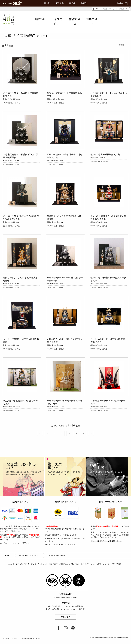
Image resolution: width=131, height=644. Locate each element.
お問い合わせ (74, 568)
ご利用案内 (85, 568)
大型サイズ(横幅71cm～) (56, 559)
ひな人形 (11, 568)
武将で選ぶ (92, 22)
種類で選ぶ (39, 22)
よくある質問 (96, 568)
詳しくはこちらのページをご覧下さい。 (16, 547)
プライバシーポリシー (10, 642)
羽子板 (72, 3)
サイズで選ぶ (57, 22)
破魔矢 (84, 3)
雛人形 (47, 3)
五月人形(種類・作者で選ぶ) (28, 559)
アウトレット (43, 568)
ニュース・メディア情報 (112, 568)
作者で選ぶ (74, 22)
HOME (7, 559)
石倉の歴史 (54, 568)
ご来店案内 (119, 3)
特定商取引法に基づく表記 (31, 642)
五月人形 (60, 3)
